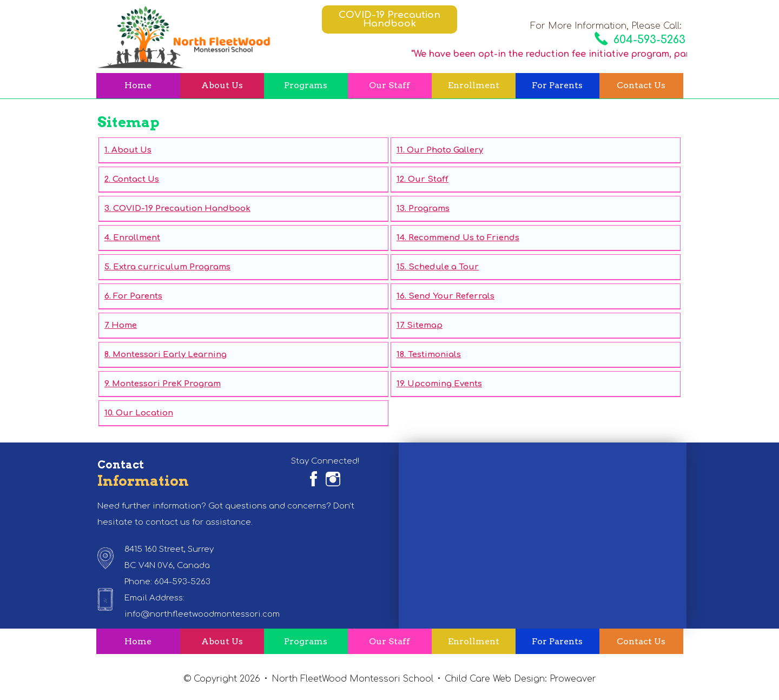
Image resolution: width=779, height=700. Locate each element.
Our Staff (389, 85)
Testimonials (434, 355)
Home (138, 85)
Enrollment (474, 85)
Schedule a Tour (444, 267)
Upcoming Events (445, 384)
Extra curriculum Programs (172, 267)
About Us (222, 85)
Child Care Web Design (495, 679)
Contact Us (641, 85)
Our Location (144, 413)
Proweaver (573, 679)
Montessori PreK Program (166, 384)
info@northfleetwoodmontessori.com (202, 614)
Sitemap (425, 325)
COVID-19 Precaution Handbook (389, 19)
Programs (306, 85)
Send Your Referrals (451, 296)
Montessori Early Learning (170, 355)
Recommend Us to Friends (464, 238)
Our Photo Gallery (445, 150)
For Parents (557, 85)
